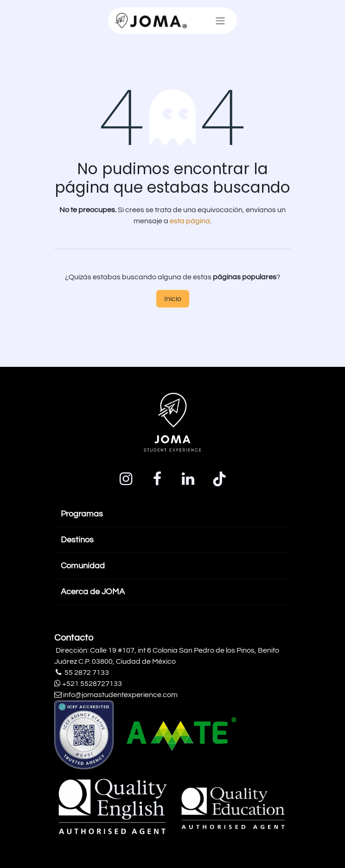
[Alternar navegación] (220, 21)
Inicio (173, 299)
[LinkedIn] (188, 479)
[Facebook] (157, 479)
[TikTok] (219, 479)
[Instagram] (126, 479)
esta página (190, 221)
